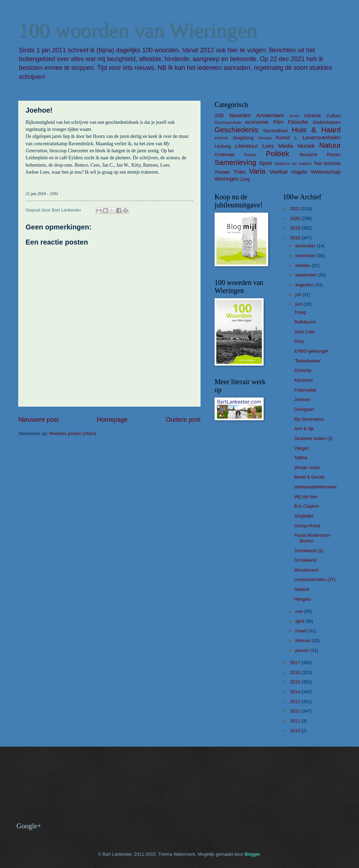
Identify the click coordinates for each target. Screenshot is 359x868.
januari (303, 650)
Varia (257, 171)
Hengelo (303, 599)
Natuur (330, 145)
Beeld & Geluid (309, 477)
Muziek (306, 146)
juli (299, 295)
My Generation (309, 419)
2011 (296, 721)
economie (257, 122)
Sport (266, 163)
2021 (296, 209)
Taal (318, 163)
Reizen (334, 155)
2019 (296, 228)
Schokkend (305, 560)
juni (299, 304)
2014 (296, 692)
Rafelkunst (305, 322)
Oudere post (183, 420)
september (306, 275)
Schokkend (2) (309, 551)
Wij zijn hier (306, 497)
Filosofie (298, 122)
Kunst (283, 137)
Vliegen (302, 448)
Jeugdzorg (243, 138)
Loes (268, 146)
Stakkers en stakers (293, 163)
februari (303, 640)
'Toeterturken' (307, 361)
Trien (240, 172)
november (306, 256)
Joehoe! (302, 399)
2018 (296, 238)
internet (221, 138)
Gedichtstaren (327, 122)
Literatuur (246, 146)
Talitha (301, 458)
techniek (332, 163)
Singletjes (304, 516)
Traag (300, 312)
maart (302, 631)
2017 (296, 663)
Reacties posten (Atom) (73, 433)
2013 (296, 702)
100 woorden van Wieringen (138, 30)
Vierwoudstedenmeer (315, 487)
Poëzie (250, 155)
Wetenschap (326, 172)
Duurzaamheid (228, 122)
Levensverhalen (322, 137)
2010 (296, 731)
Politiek (277, 153)
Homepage (112, 420)
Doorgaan (304, 409)
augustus (305, 285)
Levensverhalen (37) (315, 579)
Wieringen (227, 179)
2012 (296, 711)
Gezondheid (275, 131)
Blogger (252, 854)
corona (313, 115)
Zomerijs (303, 370)
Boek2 (294, 116)
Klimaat (265, 138)
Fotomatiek (305, 390)
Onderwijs (225, 155)
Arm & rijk (304, 429)
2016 (296, 672)
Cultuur (333, 116)
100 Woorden (233, 115)
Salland (302, 589)
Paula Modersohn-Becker (313, 538)
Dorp (299, 341)
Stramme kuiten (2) (313, 438)
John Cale (304, 332)
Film (278, 122)
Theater (222, 172)
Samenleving (235, 162)
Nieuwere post (38, 420)
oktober (303, 265)
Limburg (223, 146)
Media (286, 146)
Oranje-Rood (307, 526)
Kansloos (303, 380)
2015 (296, 682)
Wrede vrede (307, 468)
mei (299, 611)
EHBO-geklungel (311, 351)
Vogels (299, 172)
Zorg (245, 179)
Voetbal (278, 172)
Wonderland (306, 570)
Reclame (308, 155)
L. (296, 138)
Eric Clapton (306, 506)
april (300, 621)
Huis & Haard (316, 130)
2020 (296, 218)
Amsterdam (270, 115)
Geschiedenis (236, 130)
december (306, 246)
